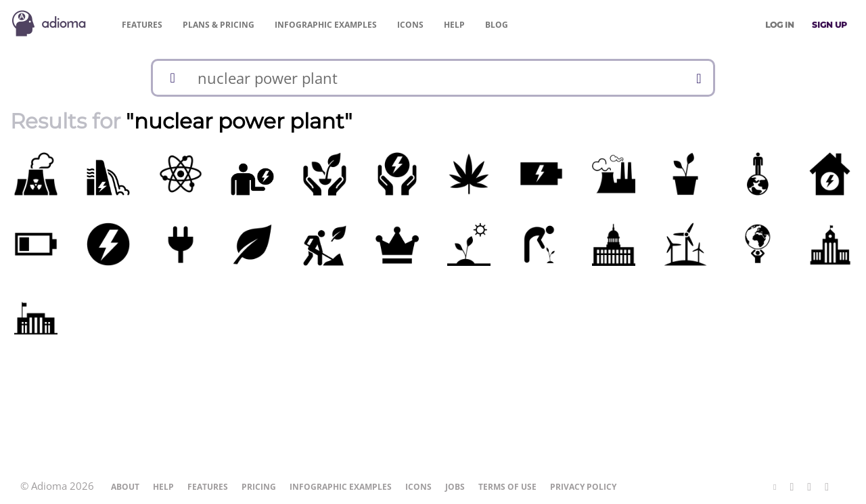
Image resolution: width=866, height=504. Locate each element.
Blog (497, 25)
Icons (410, 25)
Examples (326, 25)
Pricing (219, 25)
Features (142, 25)
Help (454, 25)
